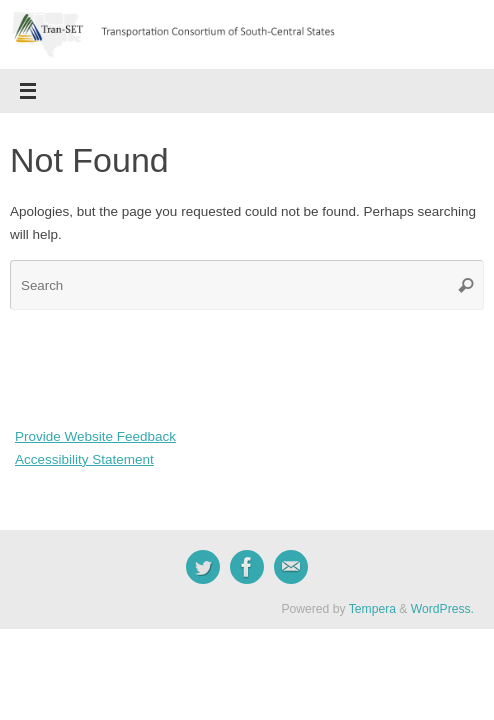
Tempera (372, 609)
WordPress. (442, 609)
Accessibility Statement (84, 459)
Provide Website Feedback (95, 436)
